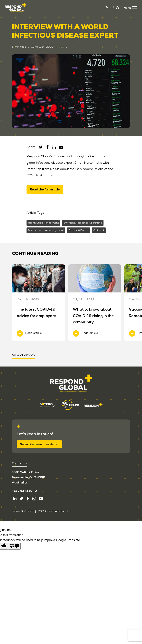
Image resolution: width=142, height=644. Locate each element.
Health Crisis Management (43, 223)
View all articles (23, 355)
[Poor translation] (14, 546)
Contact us (19, 463)
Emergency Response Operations (83, 223)
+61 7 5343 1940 (24, 491)
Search (113, 8)
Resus (55, 169)
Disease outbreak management (46, 230)
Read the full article (45, 189)
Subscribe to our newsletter (39, 444)
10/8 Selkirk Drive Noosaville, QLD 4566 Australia (29, 477)
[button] (131, 8)
